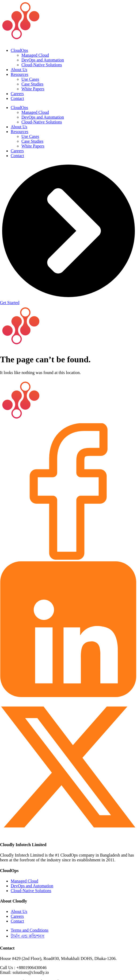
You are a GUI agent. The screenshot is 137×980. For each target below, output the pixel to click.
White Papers (33, 89)
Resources (20, 74)
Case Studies (32, 84)
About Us (19, 70)
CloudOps (19, 50)
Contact (17, 98)
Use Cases (30, 79)
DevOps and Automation (43, 60)
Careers (17, 94)
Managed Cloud (35, 55)
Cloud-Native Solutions (42, 65)
